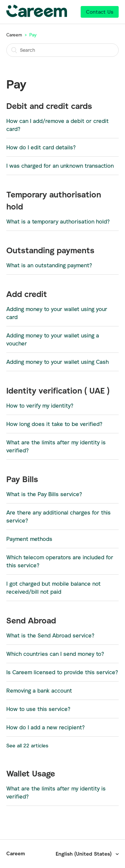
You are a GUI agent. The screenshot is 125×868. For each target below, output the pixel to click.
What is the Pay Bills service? (44, 494)
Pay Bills (22, 479)
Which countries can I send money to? (55, 654)
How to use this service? (38, 709)
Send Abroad (31, 620)
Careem (14, 35)
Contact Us (100, 12)
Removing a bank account (39, 691)
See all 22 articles (27, 745)
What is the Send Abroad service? (50, 635)
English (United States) (84, 854)
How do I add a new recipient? (45, 727)
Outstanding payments (50, 250)
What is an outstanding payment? (49, 265)
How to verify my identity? (40, 406)
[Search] (63, 50)
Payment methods (29, 539)
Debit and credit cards (49, 106)
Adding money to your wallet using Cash (57, 362)
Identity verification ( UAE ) (58, 391)
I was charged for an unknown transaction (60, 166)
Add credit (27, 294)
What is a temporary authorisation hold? (58, 222)
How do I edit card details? (41, 147)
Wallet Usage (31, 773)
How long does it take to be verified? (54, 424)
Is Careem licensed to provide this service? (62, 672)
